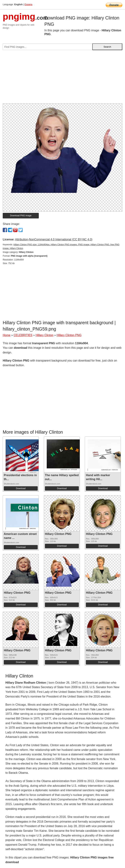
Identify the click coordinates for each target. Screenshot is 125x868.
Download (21, 488)
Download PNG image (21, 216)
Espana (28, 4)
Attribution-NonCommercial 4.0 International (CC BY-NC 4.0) (54, 239)
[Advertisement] (62, 78)
